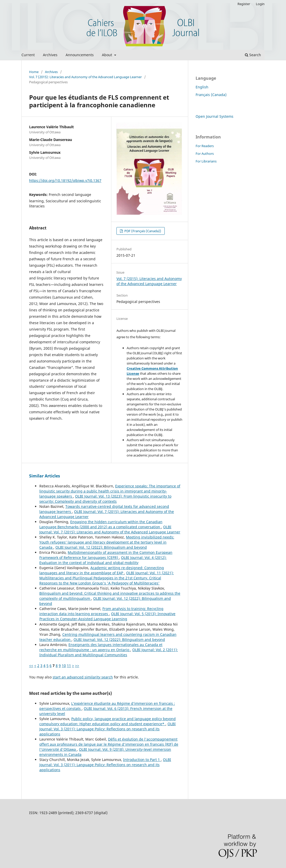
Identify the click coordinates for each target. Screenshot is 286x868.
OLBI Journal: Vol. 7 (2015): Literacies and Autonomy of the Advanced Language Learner (110, 529)
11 (69, 666)
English (202, 87)
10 (64, 666)
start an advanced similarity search (83, 677)
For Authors (205, 154)
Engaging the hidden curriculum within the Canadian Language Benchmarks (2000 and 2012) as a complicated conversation (101, 524)
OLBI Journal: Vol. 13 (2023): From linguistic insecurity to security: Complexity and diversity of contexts (105, 499)
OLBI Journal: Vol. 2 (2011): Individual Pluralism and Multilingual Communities (109, 652)
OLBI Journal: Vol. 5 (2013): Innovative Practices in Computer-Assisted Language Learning (107, 616)
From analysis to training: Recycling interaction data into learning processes (101, 611)
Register (244, 4)
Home (34, 72)
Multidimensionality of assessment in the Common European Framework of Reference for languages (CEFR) (106, 555)
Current (28, 55)
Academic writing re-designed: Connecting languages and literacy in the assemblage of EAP (102, 570)
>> (77, 666)
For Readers (205, 146)
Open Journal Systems (214, 116)
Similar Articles (45, 476)
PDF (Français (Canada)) (142, 231)
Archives (50, 55)
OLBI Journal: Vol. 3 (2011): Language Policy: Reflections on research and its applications (108, 729)
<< (31, 666)
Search (253, 55)
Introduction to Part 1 (142, 760)
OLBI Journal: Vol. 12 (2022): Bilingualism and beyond (101, 547)
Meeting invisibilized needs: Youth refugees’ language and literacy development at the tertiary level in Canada (107, 542)
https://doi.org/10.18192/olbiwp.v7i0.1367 (65, 180)
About (108, 55)
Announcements (80, 55)
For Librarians (206, 161)
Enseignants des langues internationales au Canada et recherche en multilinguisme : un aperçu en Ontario (101, 647)
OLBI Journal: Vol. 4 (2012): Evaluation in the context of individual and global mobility (103, 560)
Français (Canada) (211, 95)
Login (260, 4)
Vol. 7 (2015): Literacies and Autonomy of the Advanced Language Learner (85, 77)
